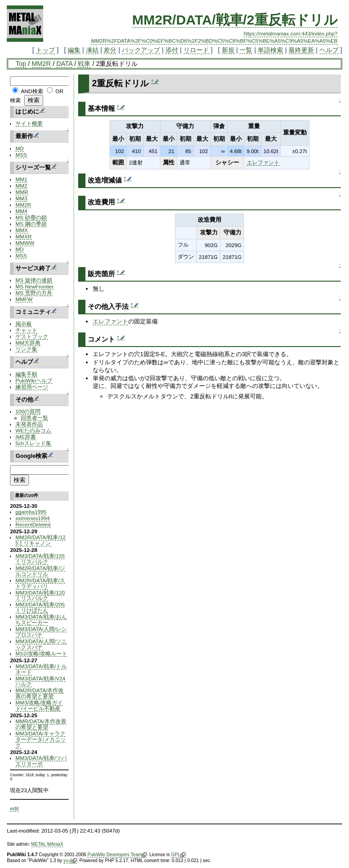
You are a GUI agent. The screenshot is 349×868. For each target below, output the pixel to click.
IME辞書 (26, 437)
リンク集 (26, 349)
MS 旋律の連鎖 (34, 280)
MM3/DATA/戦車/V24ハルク (40, 681)
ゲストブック (32, 336)
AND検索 (32, 91)
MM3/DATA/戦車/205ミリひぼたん (40, 607)
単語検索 (270, 50)
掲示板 (24, 324)
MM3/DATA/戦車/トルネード (41, 669)
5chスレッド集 (33, 443)
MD (20, 148)
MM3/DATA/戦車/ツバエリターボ (41, 761)
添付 (172, 50)
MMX (22, 230)
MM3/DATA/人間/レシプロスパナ (41, 632)
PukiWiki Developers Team (117, 855)
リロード (196, 50)
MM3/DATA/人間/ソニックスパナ (41, 644)
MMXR (24, 236)
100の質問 (28, 411)
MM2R (41, 64)
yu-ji (70, 861)
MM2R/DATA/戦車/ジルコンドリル (40, 571)
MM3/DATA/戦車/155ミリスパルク (40, 559)
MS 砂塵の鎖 (31, 217)
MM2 (21, 186)
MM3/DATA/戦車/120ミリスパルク (40, 595)
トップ (45, 50)
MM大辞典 (28, 343)
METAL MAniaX (47, 844)
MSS (21, 155)
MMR (22, 192)
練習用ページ (32, 387)
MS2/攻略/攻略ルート (41, 653)
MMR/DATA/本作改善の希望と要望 (41, 724)
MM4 (21, 211)
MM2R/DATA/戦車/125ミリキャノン (40, 540)
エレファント (263, 162)
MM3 (21, 198)
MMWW (25, 243)
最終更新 (301, 50)
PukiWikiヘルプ (34, 380)
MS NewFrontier (35, 286)
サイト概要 (29, 123)
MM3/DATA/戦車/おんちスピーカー (41, 620)
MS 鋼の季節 (31, 224)
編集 (74, 50)
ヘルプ (329, 50)
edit (14, 808)
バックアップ (141, 50)
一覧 (246, 50)
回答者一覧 (35, 418)
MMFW (24, 299)
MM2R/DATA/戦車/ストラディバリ (40, 583)
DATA (64, 64)
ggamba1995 (31, 512)
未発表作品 (29, 424)
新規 (228, 50)
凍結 (92, 50)
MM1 (21, 179)
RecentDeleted (33, 524)
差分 (110, 50)
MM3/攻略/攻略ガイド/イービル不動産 (39, 705)
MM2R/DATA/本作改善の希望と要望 (40, 693)
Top (21, 64)
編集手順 (26, 374)
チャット (26, 330)
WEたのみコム (33, 430)
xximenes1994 (32, 518)
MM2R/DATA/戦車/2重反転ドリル (235, 20)
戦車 (84, 64)
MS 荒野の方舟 (34, 293)
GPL (178, 855)
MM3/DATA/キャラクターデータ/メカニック (41, 739)
